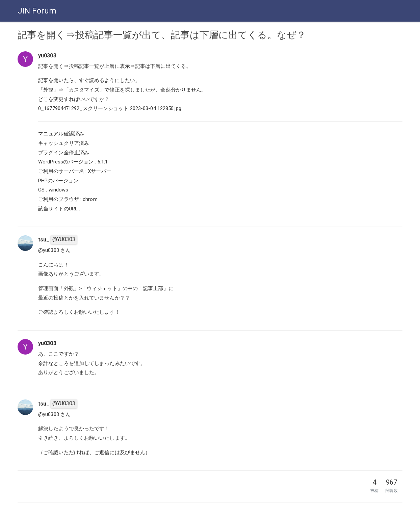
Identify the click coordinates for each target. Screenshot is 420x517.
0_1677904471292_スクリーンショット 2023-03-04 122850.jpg (110, 108)
